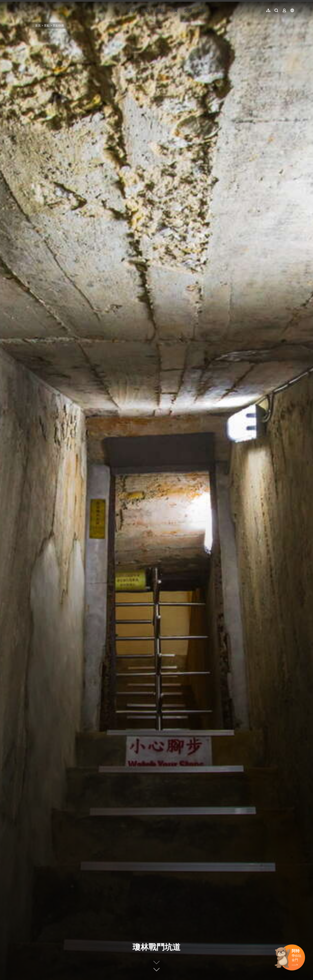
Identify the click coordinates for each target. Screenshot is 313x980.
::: (18, 2)
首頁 (38, 26)
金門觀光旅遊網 (43, 10)
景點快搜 (58, 26)
